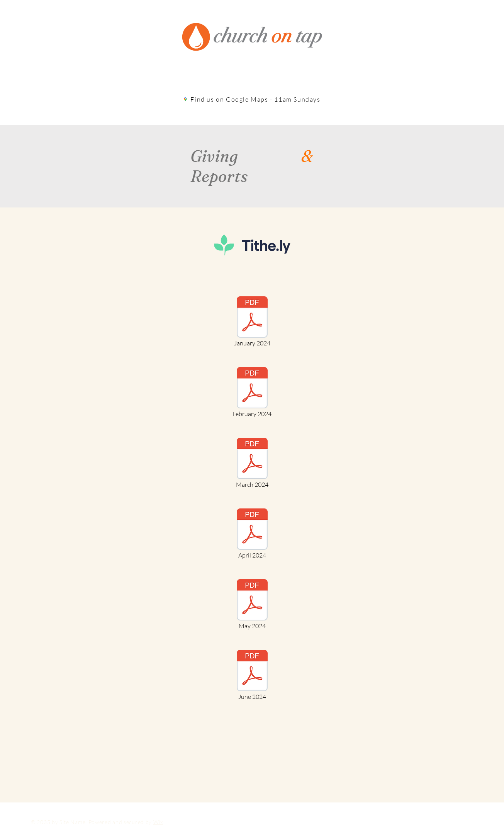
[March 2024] (252, 464)
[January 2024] (252, 322)
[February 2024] (252, 393)
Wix (158, 822)
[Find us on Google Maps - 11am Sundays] (252, 99)
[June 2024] (252, 676)
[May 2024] (252, 605)
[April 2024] (252, 534)
